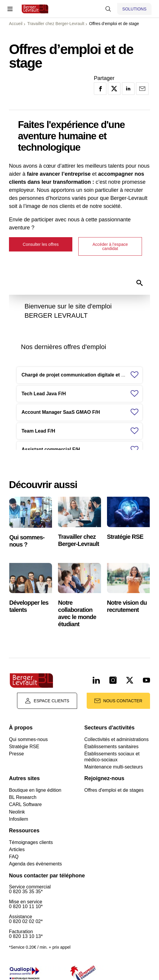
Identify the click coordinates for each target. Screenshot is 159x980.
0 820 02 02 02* (26, 922)
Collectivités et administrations (116, 739)
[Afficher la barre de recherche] (108, 9)
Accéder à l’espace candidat (110, 246)
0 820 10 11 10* (26, 907)
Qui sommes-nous (28, 739)
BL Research (23, 797)
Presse (16, 754)
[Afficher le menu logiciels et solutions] (134, 9)
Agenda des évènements (35, 864)
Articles (17, 849)
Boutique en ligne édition (35, 790)
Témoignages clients (31, 842)
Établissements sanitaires (111, 747)
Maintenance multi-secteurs (114, 767)
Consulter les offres (41, 244)
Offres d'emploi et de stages (114, 790)
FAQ (14, 857)
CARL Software (25, 804)
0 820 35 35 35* (26, 892)
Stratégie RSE (24, 747)
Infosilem (19, 819)
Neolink (17, 812)
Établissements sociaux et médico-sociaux (112, 757)
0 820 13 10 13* (26, 936)
